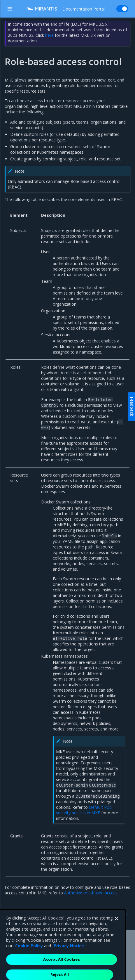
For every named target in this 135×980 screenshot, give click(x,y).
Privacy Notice (69, 962)
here (49, 35)
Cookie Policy (29, 962)
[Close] (116, 935)
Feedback (132, 407)
